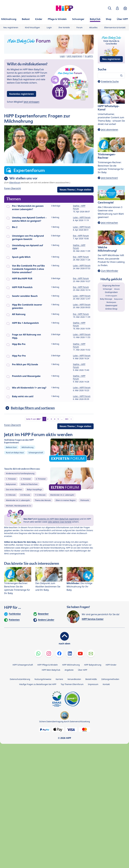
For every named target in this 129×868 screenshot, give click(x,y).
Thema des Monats (43, 500)
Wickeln (117, 289)
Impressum (93, 684)
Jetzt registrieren (75, 56)
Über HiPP (83, 670)
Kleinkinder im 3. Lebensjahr (18, 500)
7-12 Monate (40, 495)
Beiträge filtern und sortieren (33, 408)
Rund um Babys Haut (15, 453)
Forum (79, 27)
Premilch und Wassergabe (26, 376)
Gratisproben (111, 292)
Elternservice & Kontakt (115, 27)
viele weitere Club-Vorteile (60, 522)
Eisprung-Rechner (111, 285)
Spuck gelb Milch (21, 257)
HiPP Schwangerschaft (23, 665)
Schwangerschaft (36, 453)
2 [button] (48, 419)
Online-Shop (111, 309)
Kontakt (106, 684)
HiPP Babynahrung (93, 665)
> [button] (71, 419)
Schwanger (108, 289)
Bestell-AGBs (91, 679)
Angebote (69, 670)
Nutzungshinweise (43, 679)
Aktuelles (93, 27)
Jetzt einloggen (32, 102)
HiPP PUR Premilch (22, 287)
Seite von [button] (33, 419)
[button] (110, 8)
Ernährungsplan (111, 296)
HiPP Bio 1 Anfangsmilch (25, 323)
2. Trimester (26, 479)
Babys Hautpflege (34, 489)
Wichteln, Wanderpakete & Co (19, 506)
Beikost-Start (11, 447)
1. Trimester (11, 479)
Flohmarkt (85, 500)
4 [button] (55, 419)
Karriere (59, 679)
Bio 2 (15, 227)
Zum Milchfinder (110, 271)
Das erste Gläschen (14, 489)
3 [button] (51, 419)
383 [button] (67, 419)
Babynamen (11, 484)
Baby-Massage (106, 299)
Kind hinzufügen (32, 27)
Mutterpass (111, 302)
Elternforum (15, 182)
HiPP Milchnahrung (71, 665)
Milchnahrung (28, 447)
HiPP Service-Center (93, 619)
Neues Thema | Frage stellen (75, 190)
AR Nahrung (19, 314)
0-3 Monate (11, 495)
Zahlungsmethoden (110, 679)
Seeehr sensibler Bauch (25, 296)
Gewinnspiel (111, 305)
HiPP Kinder (111, 665)
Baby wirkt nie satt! (23, 396)
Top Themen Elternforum (72, 684)
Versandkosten (74, 679)
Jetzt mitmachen (110, 223)
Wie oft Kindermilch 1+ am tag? (29, 388)
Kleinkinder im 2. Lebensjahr (62, 495)
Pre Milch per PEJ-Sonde (25, 364)
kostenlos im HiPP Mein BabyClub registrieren (59, 519)
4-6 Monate (25, 495)
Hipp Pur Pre (19, 356)
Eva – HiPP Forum (81, 236)
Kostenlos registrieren (21, 94)
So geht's (89, 56)
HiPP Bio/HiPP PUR (22, 279)
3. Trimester (41, 479)
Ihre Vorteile (64, 27)
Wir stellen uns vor (23, 178)
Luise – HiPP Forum (82, 217)
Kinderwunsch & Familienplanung (20, 473)
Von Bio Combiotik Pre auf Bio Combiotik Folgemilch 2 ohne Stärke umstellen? (28, 269)
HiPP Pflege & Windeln (47, 665)
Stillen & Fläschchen (29, 484)
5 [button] (58, 419)
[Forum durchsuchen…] (111, 76)
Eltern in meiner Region (66, 500)
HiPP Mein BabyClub (51, 670)
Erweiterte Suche (110, 81)
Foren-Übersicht (13, 188)
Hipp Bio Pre (19, 344)
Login (49, 27)
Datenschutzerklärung (20, 679)
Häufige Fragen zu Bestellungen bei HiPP (38, 684)
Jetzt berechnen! (109, 178)
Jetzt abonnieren (110, 130)
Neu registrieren (11, 27)
